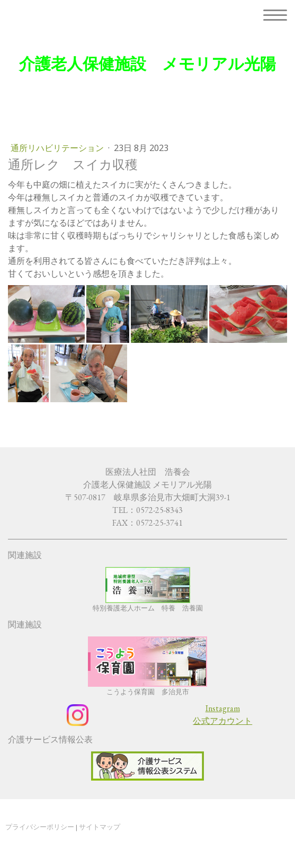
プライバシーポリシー (40, 827)
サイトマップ (100, 827)
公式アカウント (222, 721)
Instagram (223, 708)
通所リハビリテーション (58, 148)
